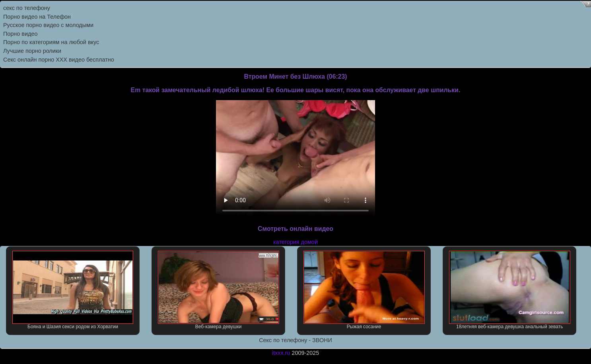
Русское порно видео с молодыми (48, 25)
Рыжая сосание (364, 290)
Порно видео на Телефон (37, 17)
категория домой (295, 242)
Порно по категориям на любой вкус (51, 42)
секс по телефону (27, 8)
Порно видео (20, 34)
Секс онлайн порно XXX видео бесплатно (59, 60)
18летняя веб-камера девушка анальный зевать (510, 290)
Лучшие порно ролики (32, 51)
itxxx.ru (281, 353)
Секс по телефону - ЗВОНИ (295, 340)
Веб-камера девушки (219, 290)
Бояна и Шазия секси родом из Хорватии (73, 290)
